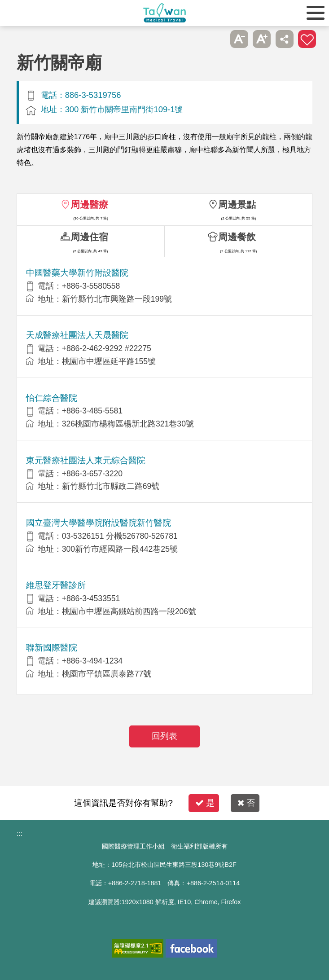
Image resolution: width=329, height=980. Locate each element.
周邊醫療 (89, 204)
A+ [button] (262, 39)
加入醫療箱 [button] (307, 39)
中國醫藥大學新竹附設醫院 (77, 273)
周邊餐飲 (237, 237)
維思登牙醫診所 (56, 585)
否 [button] (246, 803)
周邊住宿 (89, 237)
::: (20, 833)
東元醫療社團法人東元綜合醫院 (86, 460)
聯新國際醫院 (52, 648)
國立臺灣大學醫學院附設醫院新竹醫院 (99, 523)
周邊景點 (237, 204)
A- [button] (239, 39)
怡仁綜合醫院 (52, 398)
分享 (285, 39)
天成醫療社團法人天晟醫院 (77, 335)
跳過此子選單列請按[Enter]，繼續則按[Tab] (217, 39)
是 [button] (205, 803)
